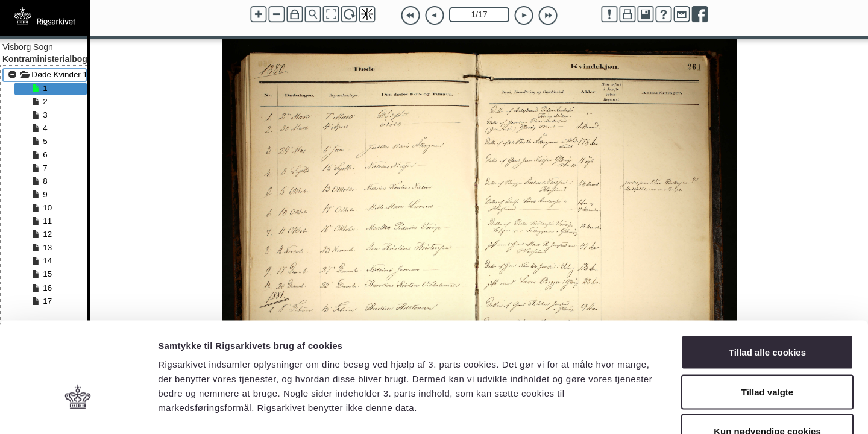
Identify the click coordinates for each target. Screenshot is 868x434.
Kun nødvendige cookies (767, 355)
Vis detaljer (627, 410)
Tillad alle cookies (767, 276)
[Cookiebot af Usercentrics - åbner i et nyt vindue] (78, 410)
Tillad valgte (767, 316)
